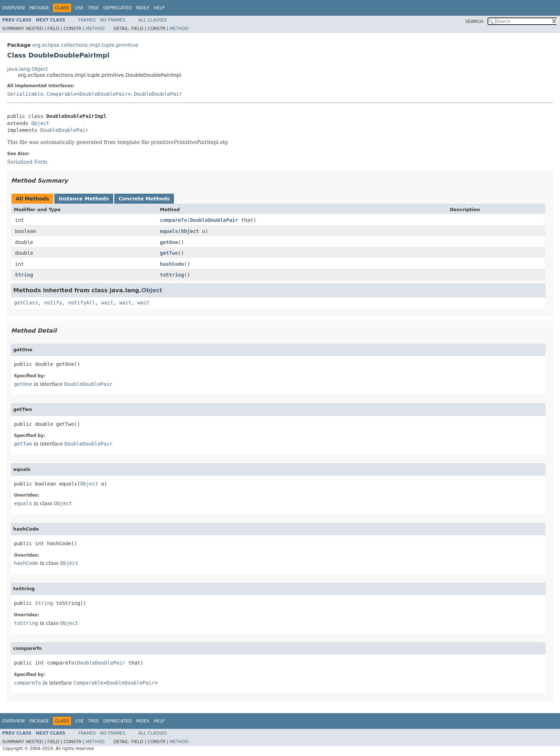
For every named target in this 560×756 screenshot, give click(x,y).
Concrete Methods (144, 199)
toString (172, 275)
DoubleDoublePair (104, 94)
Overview (14, 8)
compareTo (174, 220)
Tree (93, 8)
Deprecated (117, 8)
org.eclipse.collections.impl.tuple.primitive (85, 45)
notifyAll (82, 303)
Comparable (61, 94)
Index (143, 8)
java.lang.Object (27, 69)
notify (53, 303)
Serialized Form (27, 162)
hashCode (172, 264)
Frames (87, 20)
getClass (26, 303)
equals (169, 231)
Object (40, 123)
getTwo (169, 253)
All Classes (153, 20)
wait (107, 303)
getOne (169, 242)
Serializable (25, 94)
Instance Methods (84, 199)
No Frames (113, 20)
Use (79, 8)
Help (159, 8)
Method (95, 29)
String (24, 275)
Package (39, 8)
